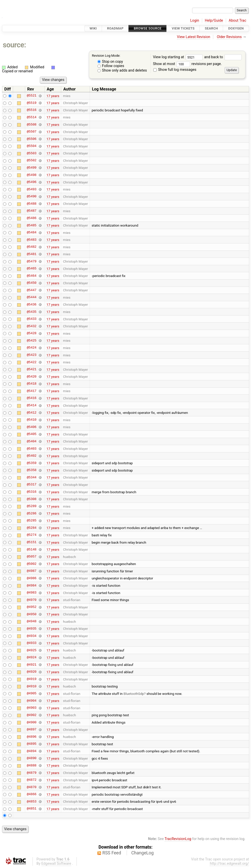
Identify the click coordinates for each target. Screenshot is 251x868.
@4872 (31, 780)
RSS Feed (112, 853)
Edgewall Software (56, 864)
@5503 (31, 153)
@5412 (31, 413)
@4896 (31, 737)
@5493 (31, 189)
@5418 (31, 384)
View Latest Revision (194, 37)
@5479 (31, 261)
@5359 (31, 463)
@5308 (31, 499)
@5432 (31, 326)
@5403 (31, 449)
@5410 (31, 420)
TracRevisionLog (178, 839)
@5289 (31, 506)
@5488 (31, 204)
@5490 (31, 197)
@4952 (31, 607)
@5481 (31, 254)
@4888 (31, 765)
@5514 (31, 117)
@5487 (31, 211)
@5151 (31, 542)
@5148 (31, 549)
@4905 (31, 694)
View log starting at (178, 57)
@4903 (31, 708)
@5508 (31, 125)
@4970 (31, 600)
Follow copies (111, 66)
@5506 (31, 139)
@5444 (31, 297)
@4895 (31, 744)
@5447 (31, 290)
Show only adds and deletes (122, 70)
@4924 (31, 658)
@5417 (31, 391)
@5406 (31, 427)
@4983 (31, 593)
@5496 (31, 182)
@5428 (31, 333)
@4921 (31, 665)
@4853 (31, 801)
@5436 (31, 304)
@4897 (31, 730)
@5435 (31, 312)
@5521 (31, 96)
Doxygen (236, 28)
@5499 (31, 168)
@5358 (31, 470)
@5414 (31, 406)
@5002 (31, 564)
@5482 (31, 247)
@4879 (31, 773)
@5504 (31, 146)
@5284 (31, 528)
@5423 (31, 355)
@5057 (31, 557)
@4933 (31, 643)
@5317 (31, 485)
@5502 (31, 161)
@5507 (31, 132)
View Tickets (183, 28)
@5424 (31, 348)
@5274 (31, 535)
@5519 (31, 103)
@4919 (31, 679)
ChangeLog (142, 853)
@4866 (31, 794)
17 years (53, 96)
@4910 (31, 686)
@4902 (31, 715)
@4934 (31, 636)
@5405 (31, 434)
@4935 (31, 629)
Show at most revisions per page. (187, 64)
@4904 (31, 701)
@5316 (31, 492)
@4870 (31, 787)
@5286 (31, 513)
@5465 (31, 269)
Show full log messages (175, 70)
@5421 (31, 369)
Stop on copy (110, 62)
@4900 (31, 722)
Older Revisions (229, 37)
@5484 (31, 233)
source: (14, 45)
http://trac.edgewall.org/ (229, 864)
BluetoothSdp (134, 694)
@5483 (31, 240)
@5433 (31, 319)
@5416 (31, 398)
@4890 (31, 758)
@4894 (31, 751)
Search (211, 28)
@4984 (31, 585)
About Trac (238, 21)
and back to (223, 57)
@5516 (31, 110)
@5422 (31, 362)
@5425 (31, 340)
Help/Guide (214, 21)
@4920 (31, 672)
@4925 (31, 650)
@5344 (31, 477)
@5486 (31, 218)
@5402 (31, 456)
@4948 (31, 622)
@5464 (31, 276)
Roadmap (115, 28)
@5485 (31, 225)
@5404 (31, 441)
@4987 (31, 571)
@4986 (31, 578)
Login (195, 21)
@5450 (31, 283)
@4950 (31, 614)
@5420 (31, 377)
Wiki (93, 28)
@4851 (31, 809)
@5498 (31, 175)
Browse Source (148, 28)
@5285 (31, 521)
